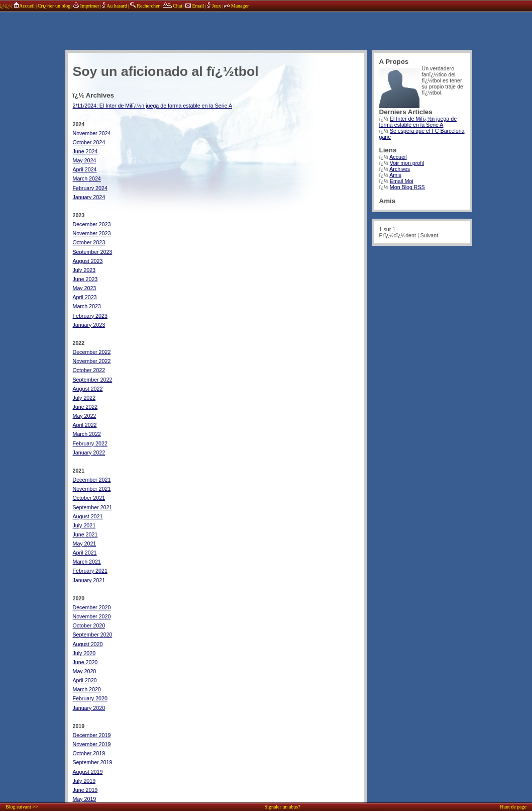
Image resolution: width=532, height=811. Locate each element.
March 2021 (87, 562)
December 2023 (92, 224)
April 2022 (85, 425)
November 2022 (92, 361)
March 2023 (87, 306)
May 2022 (85, 416)
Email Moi (402, 181)
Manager (236, 6)
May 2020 (85, 671)
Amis (395, 175)
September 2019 (93, 762)
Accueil (24, 6)
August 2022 (88, 389)
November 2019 (92, 744)
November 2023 (92, 233)
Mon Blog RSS (407, 187)
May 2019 (85, 799)
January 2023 (89, 325)
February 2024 (90, 188)
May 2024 (85, 160)
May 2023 (85, 288)
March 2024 (87, 178)
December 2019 (92, 735)
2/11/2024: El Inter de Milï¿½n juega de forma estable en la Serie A (153, 106)
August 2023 (88, 261)
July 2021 (84, 525)
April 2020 (85, 680)
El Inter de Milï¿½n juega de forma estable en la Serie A (418, 122)
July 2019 (84, 781)
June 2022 (85, 407)
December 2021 (92, 480)
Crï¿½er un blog (54, 6)
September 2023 (93, 252)
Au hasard (115, 6)
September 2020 (93, 635)
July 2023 (84, 270)
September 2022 (93, 380)
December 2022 (92, 352)
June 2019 (85, 790)
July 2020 (84, 653)
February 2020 (90, 698)
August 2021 (88, 516)
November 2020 (92, 616)
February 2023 (90, 316)
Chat (173, 6)
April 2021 (85, 553)
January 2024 (89, 197)
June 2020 (85, 662)
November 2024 (92, 133)
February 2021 (90, 571)
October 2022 (89, 370)
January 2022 (89, 453)
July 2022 (84, 398)
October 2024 (89, 142)
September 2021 (93, 507)
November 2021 (92, 489)
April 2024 (85, 169)
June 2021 (85, 534)
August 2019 (88, 772)
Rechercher (145, 6)
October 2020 (89, 625)
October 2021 (89, 498)
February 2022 (90, 443)
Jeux (215, 6)
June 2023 (85, 279)
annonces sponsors (269, 28)
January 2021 (89, 580)
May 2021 (85, 544)
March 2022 (87, 434)
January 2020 (89, 708)
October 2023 (89, 242)
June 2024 (85, 151)
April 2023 (85, 297)
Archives (400, 169)
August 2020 (88, 644)
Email (195, 6)
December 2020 (92, 607)
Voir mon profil (407, 163)
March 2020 (87, 689)
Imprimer (86, 6)
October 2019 (89, 753)
